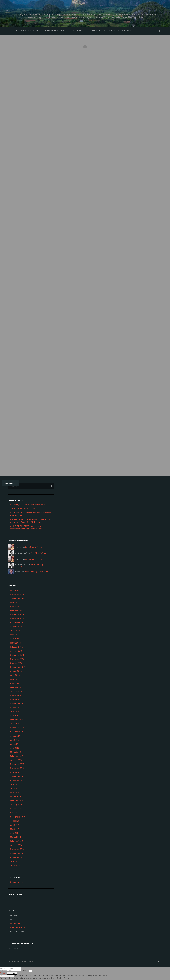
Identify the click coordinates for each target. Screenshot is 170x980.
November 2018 (17, 659)
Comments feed (17, 927)
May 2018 (15, 679)
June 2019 (15, 631)
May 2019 (15, 635)
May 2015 (15, 793)
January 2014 (16, 845)
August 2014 (16, 821)
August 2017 (16, 708)
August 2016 (16, 736)
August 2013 (16, 857)
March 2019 (16, 643)
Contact (126, 31)
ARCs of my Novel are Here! (22, 509)
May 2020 (15, 602)
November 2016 (17, 728)
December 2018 (17, 655)
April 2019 (15, 639)
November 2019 (17, 618)
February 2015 (17, 801)
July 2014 (15, 825)
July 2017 (15, 712)
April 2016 (15, 748)
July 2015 (15, 784)
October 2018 (16, 663)
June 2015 (15, 789)
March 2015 (16, 797)
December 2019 (17, 614)
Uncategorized (17, 882)
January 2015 (16, 805)
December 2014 (17, 809)
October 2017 (16, 699)
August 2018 (16, 671)
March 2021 (16, 590)
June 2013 (15, 865)
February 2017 (17, 720)
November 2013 (17, 849)
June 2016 (15, 744)
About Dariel (79, 31)
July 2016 (15, 740)
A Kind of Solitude (55, 31)
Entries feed (16, 923)
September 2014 (18, 817)
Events (111, 31)
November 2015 (17, 768)
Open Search (159, 31)
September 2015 (18, 776)
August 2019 (16, 627)
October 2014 (16, 813)
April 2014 (15, 833)
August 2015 (16, 780)
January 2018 (16, 691)
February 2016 (17, 756)
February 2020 (17, 610)
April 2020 (15, 606)
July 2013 (15, 861)
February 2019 (17, 647)
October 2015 (16, 772)
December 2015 (17, 764)
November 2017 (17, 695)
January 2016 (16, 760)
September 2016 (18, 732)
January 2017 (16, 724)
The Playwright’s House (25, 31)
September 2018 (18, 667)
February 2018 (17, 687)
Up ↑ (160, 962)
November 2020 (17, 594)
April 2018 (15, 683)
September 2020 (18, 598)
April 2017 (15, 716)
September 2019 (18, 623)
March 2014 (16, 837)
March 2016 (16, 752)
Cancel (3, 974)
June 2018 (15, 675)
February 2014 (17, 841)
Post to (28, 971)
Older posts (11, 483)
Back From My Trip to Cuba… (31, 565)
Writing (97, 31)
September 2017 (18, 704)
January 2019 (16, 651)
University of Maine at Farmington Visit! (28, 505)
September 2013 (18, 853)
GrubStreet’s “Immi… (34, 547)
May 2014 (15, 829)
